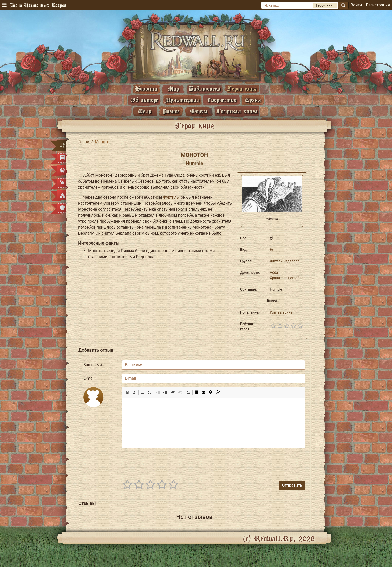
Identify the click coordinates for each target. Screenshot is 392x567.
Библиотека (205, 88)
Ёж (272, 250)
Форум (199, 111)
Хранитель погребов (287, 278)
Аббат (275, 273)
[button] (127, 392)
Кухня (253, 100)
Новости (146, 88)
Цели (145, 111)
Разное (171, 111)
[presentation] (267, 462)
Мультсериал (182, 100)
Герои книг (242, 88)
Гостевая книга (237, 111)
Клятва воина (281, 312)
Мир (173, 88)
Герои (84, 142)
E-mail (89, 378)
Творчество (222, 100)
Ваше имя (93, 365)
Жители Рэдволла (285, 261)
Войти (356, 5)
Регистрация (378, 5)
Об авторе (144, 100)
